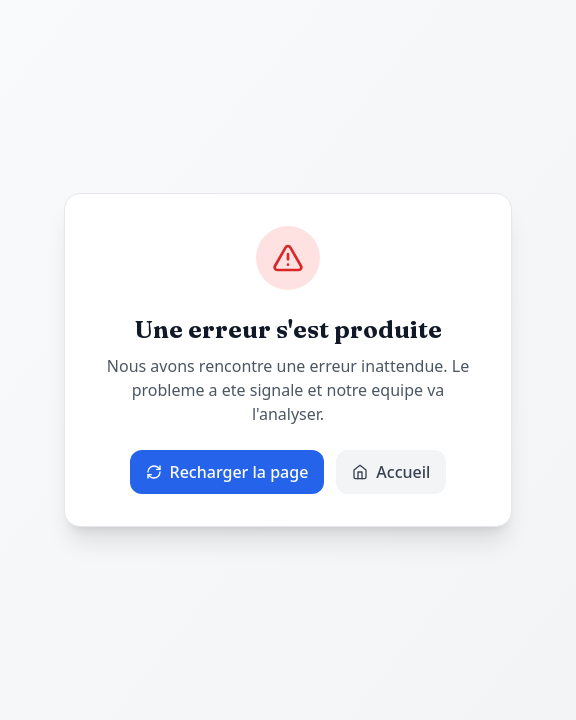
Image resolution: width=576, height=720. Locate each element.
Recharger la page (227, 472)
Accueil (391, 472)
